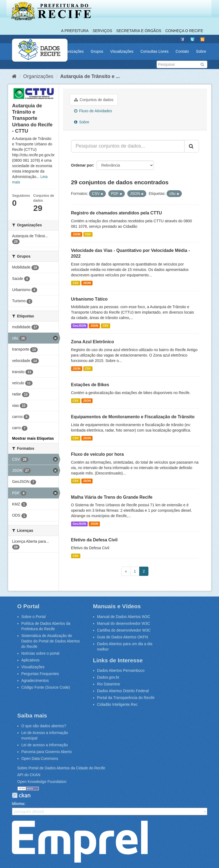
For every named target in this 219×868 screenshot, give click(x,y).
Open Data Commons (40, 758)
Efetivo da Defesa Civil (94, 540)
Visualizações (122, 51)
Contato (182, 51)
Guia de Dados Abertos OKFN (123, 637)
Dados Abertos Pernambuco (121, 670)
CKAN (21, 795)
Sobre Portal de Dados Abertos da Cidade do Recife (61, 768)
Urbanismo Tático (89, 299)
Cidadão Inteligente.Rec (117, 704)
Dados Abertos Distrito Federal (123, 691)
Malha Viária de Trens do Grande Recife (112, 497)
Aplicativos (31, 660)
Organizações (72, 51)
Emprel (80, 842)
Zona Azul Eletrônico (93, 342)
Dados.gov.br (108, 677)
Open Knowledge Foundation (42, 782)
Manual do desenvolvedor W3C (124, 623)
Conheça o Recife (184, 31)
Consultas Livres (155, 51)
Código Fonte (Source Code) (46, 687)
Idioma (18, 804)
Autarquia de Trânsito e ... (90, 76)
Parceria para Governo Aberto (47, 752)
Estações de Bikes (90, 385)
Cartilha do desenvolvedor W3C (124, 630)
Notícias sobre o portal (40, 653)
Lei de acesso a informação (45, 745)
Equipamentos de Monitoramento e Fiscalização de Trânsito (133, 417)
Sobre (201, 51)
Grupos (97, 51)
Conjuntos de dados (94, 100)
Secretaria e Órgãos (139, 31)
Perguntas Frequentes (40, 674)
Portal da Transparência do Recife (126, 698)
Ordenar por (82, 165)
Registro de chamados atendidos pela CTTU (117, 213)
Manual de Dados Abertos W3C (124, 617)
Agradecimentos (35, 680)
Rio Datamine (109, 684)
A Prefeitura (75, 31)
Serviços (102, 31)
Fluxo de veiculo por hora (98, 454)
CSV (88, 234)
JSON (77, 234)
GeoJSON (79, 326)
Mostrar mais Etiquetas (33, 438)
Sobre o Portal (34, 617)
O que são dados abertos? (44, 726)
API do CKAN (29, 775)
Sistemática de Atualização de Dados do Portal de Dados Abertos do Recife (51, 641)
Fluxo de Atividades (93, 111)
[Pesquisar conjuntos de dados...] (128, 146)
